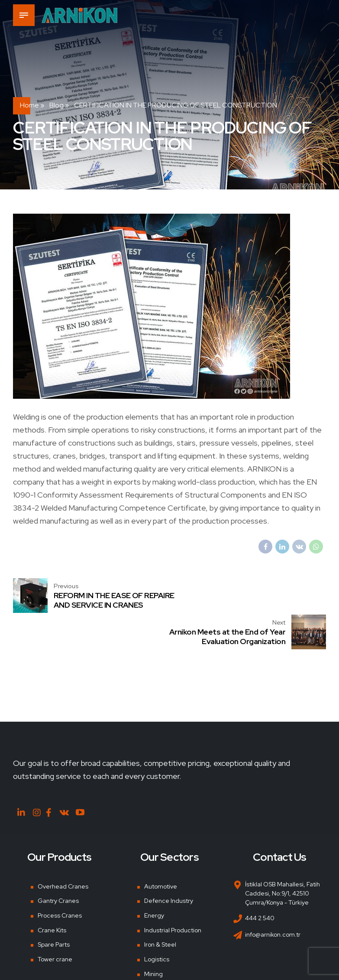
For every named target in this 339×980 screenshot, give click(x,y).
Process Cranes (60, 879)
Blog (56, 105)
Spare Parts (54, 908)
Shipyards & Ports (168, 952)
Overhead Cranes (63, 850)
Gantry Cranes (58, 865)
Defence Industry (169, 865)
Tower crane (55, 923)
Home (29, 105)
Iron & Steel (160, 908)
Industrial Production (173, 894)
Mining (153, 938)
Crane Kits (52, 894)
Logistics (157, 923)
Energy (154, 879)
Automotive (161, 850)
